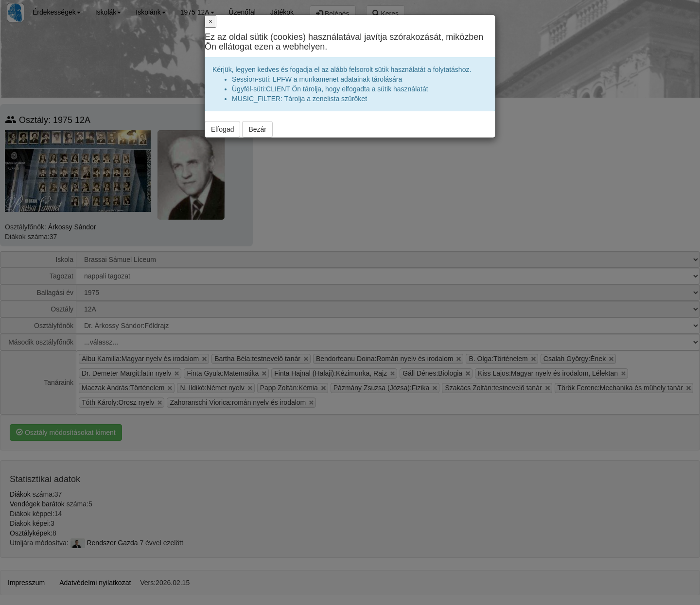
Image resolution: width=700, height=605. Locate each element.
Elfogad (222, 129)
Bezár (257, 129)
